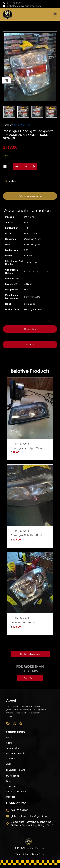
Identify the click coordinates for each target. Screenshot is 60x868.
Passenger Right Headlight (26, 535)
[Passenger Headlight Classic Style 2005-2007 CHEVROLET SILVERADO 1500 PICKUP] (48, 400)
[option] (30, 67)
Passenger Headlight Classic (27, 448)
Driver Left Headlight (23, 622)
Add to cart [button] (48, 416)
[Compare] (48, 411)
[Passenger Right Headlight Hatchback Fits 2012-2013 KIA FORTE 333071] (48, 487)
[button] (55, 14)
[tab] (30, 196)
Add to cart (21, 167)
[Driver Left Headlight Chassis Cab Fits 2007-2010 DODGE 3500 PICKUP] (48, 574)
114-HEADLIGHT (22, 125)
